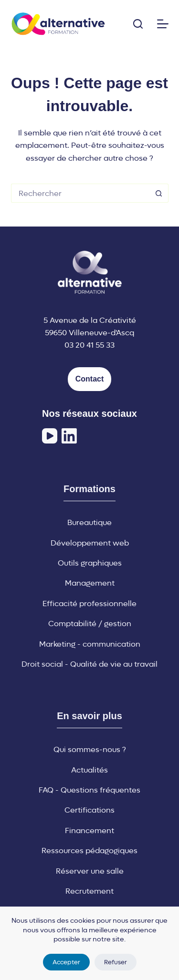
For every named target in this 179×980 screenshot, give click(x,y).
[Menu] (163, 24)
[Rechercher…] (80, 193)
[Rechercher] (138, 24)
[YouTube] (50, 436)
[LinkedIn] (69, 436)
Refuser (116, 962)
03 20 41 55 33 (89, 345)
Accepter (66, 962)
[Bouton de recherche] (159, 193)
